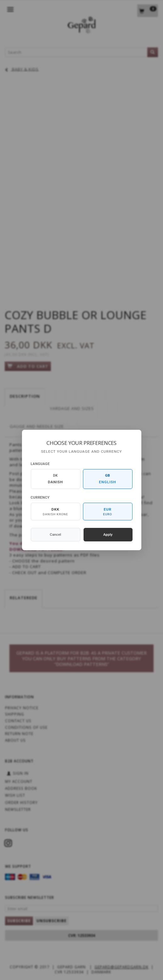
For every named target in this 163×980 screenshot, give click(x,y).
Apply (108, 534)
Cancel (56, 534)
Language (40, 464)
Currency (40, 498)
